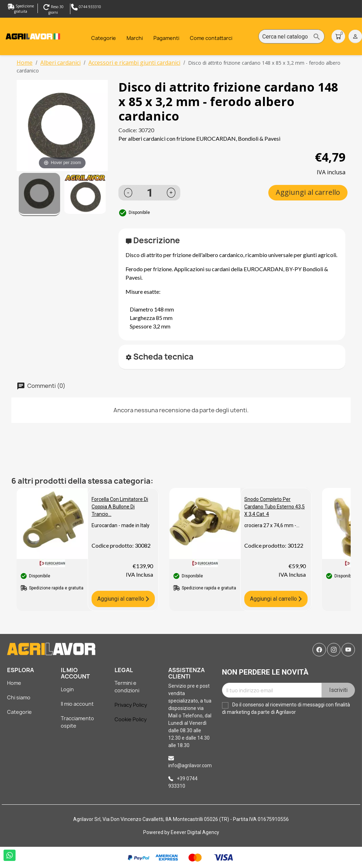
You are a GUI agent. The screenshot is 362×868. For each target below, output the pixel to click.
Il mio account (77, 704)
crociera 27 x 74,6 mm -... (272, 525)
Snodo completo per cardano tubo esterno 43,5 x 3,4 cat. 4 (275, 507)
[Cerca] (292, 37)
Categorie (19, 712)
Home (14, 683)
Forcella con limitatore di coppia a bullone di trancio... (120, 507)
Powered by (157, 832)
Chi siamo (19, 697)
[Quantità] (150, 193)
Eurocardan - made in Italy (121, 525)
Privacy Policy (131, 705)
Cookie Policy (131, 719)
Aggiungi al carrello (308, 192)
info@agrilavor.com (190, 765)
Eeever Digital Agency (195, 832)
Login (67, 689)
